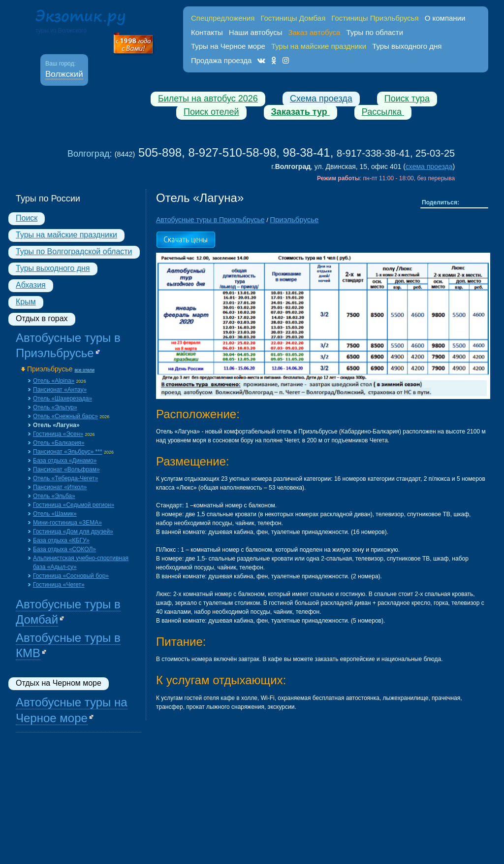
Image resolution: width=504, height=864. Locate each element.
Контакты (207, 32)
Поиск (27, 218)
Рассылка (383, 112)
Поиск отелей (211, 112)
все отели (84, 370)
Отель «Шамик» (55, 514)
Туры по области (375, 32)
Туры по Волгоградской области (74, 251)
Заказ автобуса (314, 32)
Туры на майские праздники (66, 235)
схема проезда (429, 166)
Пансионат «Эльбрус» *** (68, 452)
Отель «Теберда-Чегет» (65, 478)
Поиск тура (407, 99)
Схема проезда (321, 99)
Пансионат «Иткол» (60, 487)
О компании (445, 18)
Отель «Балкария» (59, 443)
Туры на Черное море (228, 46)
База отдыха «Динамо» (65, 461)
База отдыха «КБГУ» (61, 540)
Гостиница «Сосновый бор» (71, 576)
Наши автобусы (256, 32)
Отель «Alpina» (54, 381)
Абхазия (31, 285)
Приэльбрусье (50, 369)
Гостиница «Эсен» (58, 434)
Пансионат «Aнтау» (60, 390)
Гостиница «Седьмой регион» (74, 505)
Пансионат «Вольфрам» (66, 469)
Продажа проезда (221, 60)
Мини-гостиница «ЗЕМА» (67, 523)
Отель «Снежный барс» (65, 416)
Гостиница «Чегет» (59, 585)
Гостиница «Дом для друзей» (73, 532)
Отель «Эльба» (54, 496)
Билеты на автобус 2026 (208, 99)
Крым (26, 302)
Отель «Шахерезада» (63, 399)
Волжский (64, 74)
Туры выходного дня (407, 46)
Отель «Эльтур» (55, 407)
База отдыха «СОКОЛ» (64, 549)
